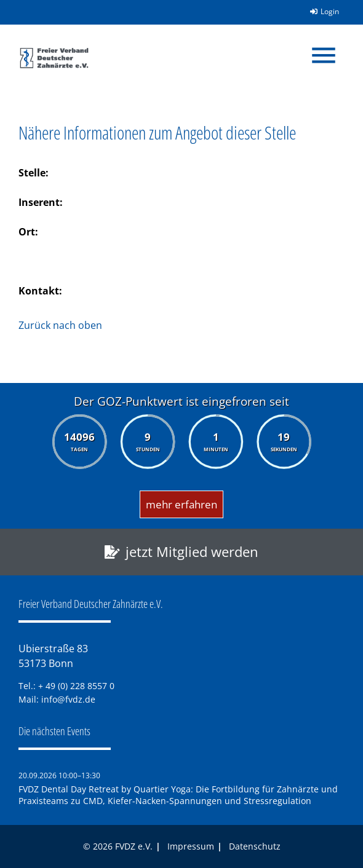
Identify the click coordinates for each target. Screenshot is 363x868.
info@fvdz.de (68, 699)
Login (321, 11)
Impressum (191, 846)
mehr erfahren (181, 504)
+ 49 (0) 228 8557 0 (76, 686)
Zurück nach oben (60, 325)
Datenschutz (255, 846)
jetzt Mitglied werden (192, 552)
